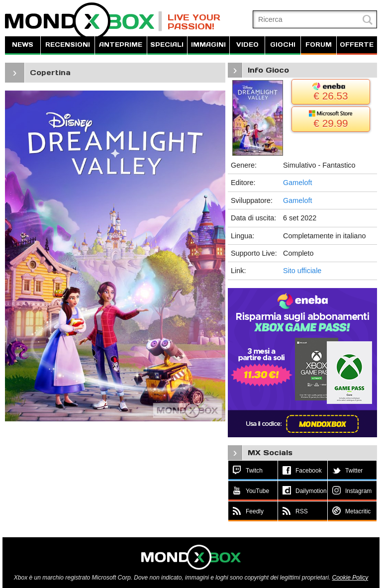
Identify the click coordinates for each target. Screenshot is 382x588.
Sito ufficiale (302, 271)
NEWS (23, 45)
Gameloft (297, 183)
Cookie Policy (350, 578)
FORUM (319, 45)
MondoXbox (84, 21)
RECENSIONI (68, 45)
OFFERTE (357, 45)
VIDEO (247, 45)
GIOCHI (283, 45)
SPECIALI (167, 45)
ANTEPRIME (121, 45)
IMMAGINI (208, 45)
